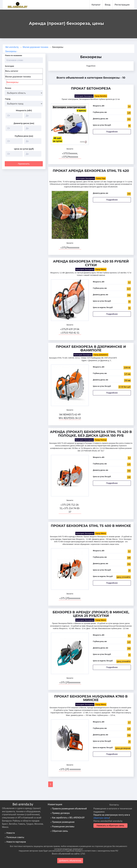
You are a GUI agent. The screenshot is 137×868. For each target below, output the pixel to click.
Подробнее (91, 66)
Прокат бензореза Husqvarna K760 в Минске (91, 698)
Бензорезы (13, 82)
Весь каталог (12, 71)
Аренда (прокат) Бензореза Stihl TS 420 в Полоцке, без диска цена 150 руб (91, 434)
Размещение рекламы (63, 826)
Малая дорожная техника (18, 77)
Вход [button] (108, 5)
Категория (10, 66)
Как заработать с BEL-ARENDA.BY (68, 818)
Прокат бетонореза (91, 89)
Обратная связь (60, 831)
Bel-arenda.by (23, 804)
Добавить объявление (70, 861)
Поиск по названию (14, 55)
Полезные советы (15, 837)
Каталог (96, 5)
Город (8, 99)
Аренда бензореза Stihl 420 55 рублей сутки (91, 263)
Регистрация (122, 5)
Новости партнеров (16, 842)
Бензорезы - (12, 51)
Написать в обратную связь (110, 825)
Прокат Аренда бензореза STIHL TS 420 (91, 171)
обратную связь (101, 818)
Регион (8, 88)
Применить (24, 163)
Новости (10, 833)
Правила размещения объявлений (69, 809)
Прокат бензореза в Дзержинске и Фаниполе (91, 349)
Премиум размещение (63, 822)
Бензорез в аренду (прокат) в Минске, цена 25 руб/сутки (91, 614)
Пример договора (61, 813)
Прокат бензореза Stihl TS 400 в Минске (91, 526)
